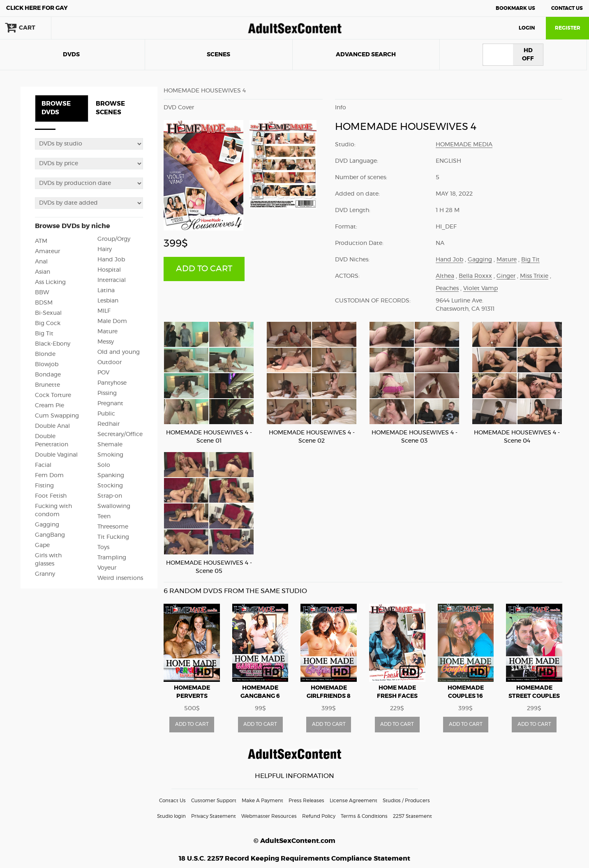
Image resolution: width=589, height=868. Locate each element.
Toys (103, 547)
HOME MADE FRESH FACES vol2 (397, 696)
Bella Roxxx (475, 276)
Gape (42, 545)
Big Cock (48, 323)
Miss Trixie (534, 276)
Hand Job (111, 260)
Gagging (47, 525)
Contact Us (567, 8)
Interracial (112, 280)
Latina (106, 291)
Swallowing (114, 506)
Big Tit (44, 334)
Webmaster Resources (269, 816)
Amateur (47, 252)
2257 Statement (412, 816)
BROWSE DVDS (56, 108)
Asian (43, 272)
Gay (37, 8)
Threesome (113, 527)
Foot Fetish (51, 496)
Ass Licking (50, 282)
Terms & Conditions (364, 816)
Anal (41, 262)
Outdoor (110, 362)
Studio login (171, 816)
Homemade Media (464, 145)
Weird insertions (120, 578)
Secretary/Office (120, 434)
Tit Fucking (113, 537)
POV (103, 373)
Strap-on (110, 496)
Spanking (111, 476)
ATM (41, 241)
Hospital (109, 270)
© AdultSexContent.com (294, 841)
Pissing (107, 393)
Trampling (112, 558)
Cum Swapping (57, 416)
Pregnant (110, 404)
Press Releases (306, 801)
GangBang (50, 535)
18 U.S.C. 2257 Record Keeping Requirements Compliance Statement (294, 859)
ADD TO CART (204, 269)
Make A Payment (262, 801)
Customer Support (214, 801)
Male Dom (112, 321)
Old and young (119, 352)
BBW (42, 293)
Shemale (110, 445)
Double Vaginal (56, 455)
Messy (106, 342)
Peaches (447, 289)
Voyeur (107, 568)
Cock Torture (53, 395)
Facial (43, 465)
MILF (104, 311)
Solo (104, 465)
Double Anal (52, 426)
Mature (107, 332)
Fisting (44, 486)
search (78, 28)
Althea (445, 276)
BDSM (44, 303)
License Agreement (353, 801)
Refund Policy (319, 816)
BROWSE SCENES (110, 108)
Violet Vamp (480, 289)
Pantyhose (112, 383)
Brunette (47, 385)
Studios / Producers (406, 801)
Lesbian (108, 301)
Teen (104, 517)
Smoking (110, 455)
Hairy (105, 249)
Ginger (506, 276)
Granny (45, 574)
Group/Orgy (114, 239)
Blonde (45, 354)
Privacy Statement (214, 816)
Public (106, 414)
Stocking (110, 486)
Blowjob (47, 365)
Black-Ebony (53, 344)
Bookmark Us (515, 8)
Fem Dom (49, 476)
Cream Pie (50, 406)
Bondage (48, 375)
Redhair (109, 424)
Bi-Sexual (48, 313)
